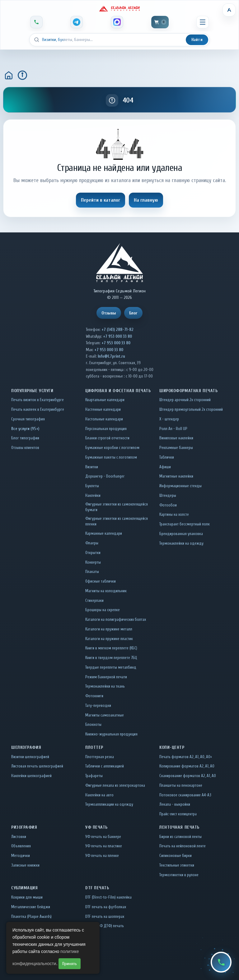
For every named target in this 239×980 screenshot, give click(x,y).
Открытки (93, 553)
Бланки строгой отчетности (107, 438)
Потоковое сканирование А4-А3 (185, 795)
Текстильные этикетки (177, 865)
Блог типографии (25, 438)
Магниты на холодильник (106, 591)
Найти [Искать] (197, 40)
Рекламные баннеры (176, 448)
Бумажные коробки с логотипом (112, 448)
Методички (21, 856)
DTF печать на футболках (106, 907)
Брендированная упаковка (181, 534)
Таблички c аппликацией (105, 766)
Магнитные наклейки (176, 476)
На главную (146, 200)
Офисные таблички (101, 581)
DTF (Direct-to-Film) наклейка (108, 897)
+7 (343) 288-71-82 (117, 330)
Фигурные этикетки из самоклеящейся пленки (117, 521)
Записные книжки (25, 865)
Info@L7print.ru (111, 356)
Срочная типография (28, 419)
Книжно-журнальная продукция (111, 734)
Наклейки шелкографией (31, 776)
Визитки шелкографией (30, 757)
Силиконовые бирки (176, 856)
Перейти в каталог (101, 200)
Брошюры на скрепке (103, 610)
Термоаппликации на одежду (109, 804)
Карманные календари (104, 533)
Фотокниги (94, 696)
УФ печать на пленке (102, 856)
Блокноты (93, 724)
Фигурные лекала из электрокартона (115, 785)
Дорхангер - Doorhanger (105, 476)
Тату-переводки (98, 705)
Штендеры (168, 495)
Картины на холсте (174, 514)
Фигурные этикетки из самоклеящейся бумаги (117, 507)
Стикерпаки (94, 600)
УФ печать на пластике (104, 846)
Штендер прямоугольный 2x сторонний (191, 409)
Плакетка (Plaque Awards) (31, 916)
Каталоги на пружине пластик (109, 639)
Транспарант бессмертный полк (185, 524)
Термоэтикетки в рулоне (179, 875)
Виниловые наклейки (176, 438)
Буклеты (92, 486)
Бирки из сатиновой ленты (180, 837)
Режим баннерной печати (106, 677)
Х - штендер (169, 419)
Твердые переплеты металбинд (111, 667)
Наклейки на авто (99, 795)
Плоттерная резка (100, 757)
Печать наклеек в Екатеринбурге (38, 409)
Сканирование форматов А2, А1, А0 (188, 776)
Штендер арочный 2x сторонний (185, 400)
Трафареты (94, 776)
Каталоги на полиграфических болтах (116, 619)
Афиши (165, 467)
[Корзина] (160, 22)
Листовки (19, 837)
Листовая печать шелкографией (37, 766)
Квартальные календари (105, 400)
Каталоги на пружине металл (109, 629)
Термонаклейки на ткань (105, 686)
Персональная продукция (106, 429)
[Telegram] (77, 22)
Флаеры (92, 543)
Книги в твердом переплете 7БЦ (111, 658)
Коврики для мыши (27, 897)
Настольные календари (104, 419)
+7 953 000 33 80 (117, 336)
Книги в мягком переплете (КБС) (111, 648)
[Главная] (9, 75)
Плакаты (92, 572)
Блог (133, 313)
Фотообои (168, 505)
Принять (70, 964)
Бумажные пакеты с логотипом (111, 457)
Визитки (92, 467)
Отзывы (109, 313)
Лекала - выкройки (175, 804)
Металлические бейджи (31, 907)
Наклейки (93, 495)
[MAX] (117, 22)
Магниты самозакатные (105, 715)
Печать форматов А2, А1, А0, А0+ (186, 757)
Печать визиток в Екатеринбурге (37, 400)
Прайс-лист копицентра (178, 814)
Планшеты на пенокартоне (181, 785)
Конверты (93, 562)
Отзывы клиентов (25, 448)
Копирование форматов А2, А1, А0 (187, 766)
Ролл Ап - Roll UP (173, 429)
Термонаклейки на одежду (181, 543)
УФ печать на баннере (103, 837)
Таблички (167, 457)
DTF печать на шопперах (105, 916)
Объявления (21, 846)
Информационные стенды (180, 486)
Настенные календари (103, 409)
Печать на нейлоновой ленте (183, 846)
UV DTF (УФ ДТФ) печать (105, 926)
